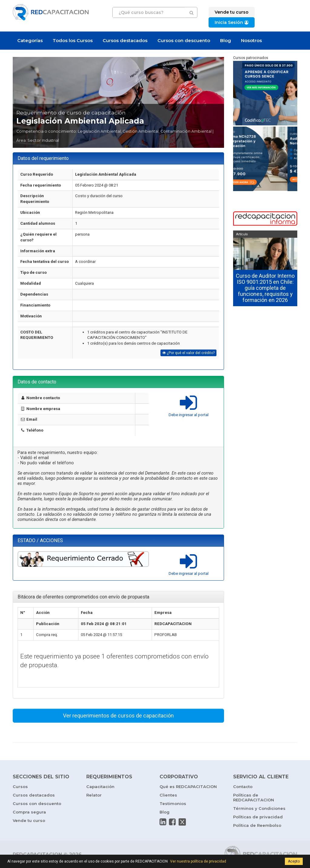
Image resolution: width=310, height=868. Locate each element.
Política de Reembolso (257, 825)
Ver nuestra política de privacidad (198, 861)
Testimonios (173, 803)
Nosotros (251, 40)
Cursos (20, 787)
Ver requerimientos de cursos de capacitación (118, 716)
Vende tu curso (29, 820)
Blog (226, 40)
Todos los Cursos (73, 40)
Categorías (30, 40)
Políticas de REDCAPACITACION (254, 797)
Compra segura (29, 812)
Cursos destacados (125, 40)
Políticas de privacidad (258, 817)
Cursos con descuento (184, 40)
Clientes (168, 795)
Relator (94, 795)
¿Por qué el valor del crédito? (188, 353)
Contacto (243, 787)
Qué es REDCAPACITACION (188, 787)
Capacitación (100, 787)
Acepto (294, 861)
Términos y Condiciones (259, 808)
